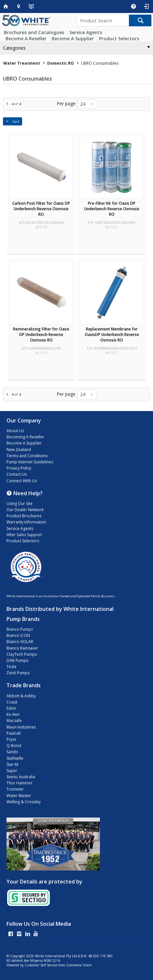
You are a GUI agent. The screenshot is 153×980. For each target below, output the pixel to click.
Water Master (19, 796)
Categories (14, 48)
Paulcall (14, 733)
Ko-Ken (13, 714)
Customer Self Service (41, 965)
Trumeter (15, 789)
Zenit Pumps (18, 673)
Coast (12, 702)
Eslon (11, 708)
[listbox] (87, 104)
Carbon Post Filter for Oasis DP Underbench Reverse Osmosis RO (41, 209)
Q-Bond (14, 746)
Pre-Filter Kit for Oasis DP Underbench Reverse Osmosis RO (112, 209)
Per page (66, 103)
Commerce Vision (79, 965)
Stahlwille (15, 758)
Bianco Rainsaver (22, 648)
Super (12, 771)
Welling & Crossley (24, 802)
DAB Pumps (17, 660)
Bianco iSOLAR (20, 642)
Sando (12, 752)
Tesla (11, 667)
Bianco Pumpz (20, 629)
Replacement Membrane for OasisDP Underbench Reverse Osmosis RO (112, 335)
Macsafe (14, 721)
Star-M (12, 764)
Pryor (12, 739)
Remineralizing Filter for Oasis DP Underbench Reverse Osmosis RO (41, 335)
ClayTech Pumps (22, 654)
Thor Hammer (20, 783)
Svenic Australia (21, 777)
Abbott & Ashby (21, 696)
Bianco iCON (18, 635)
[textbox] (103, 20)
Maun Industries (21, 727)
